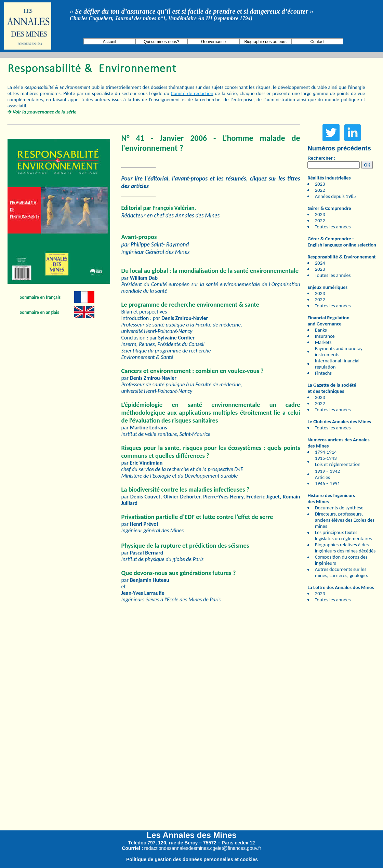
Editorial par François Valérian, (159, 208)
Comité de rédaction (192, 93)
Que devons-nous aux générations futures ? (178, 573)
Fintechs (323, 373)
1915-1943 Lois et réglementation (338, 461)
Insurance (325, 336)
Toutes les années (333, 227)
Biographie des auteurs (265, 42)
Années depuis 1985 (335, 196)
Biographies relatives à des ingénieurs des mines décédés (345, 548)
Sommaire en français (40, 297)
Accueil (110, 42)
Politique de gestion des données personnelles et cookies (192, 859)
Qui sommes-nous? (161, 42)
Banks (321, 330)
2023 (320, 184)
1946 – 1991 (327, 483)
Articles (322, 477)
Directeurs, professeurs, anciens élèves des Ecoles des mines (345, 520)
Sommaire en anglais (39, 312)
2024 (320, 263)
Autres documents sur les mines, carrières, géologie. (342, 572)
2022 (320, 190)
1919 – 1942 (327, 471)
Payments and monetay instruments (339, 351)
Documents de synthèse (339, 508)
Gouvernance (213, 42)
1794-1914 (326, 452)
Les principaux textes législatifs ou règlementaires (344, 535)
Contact (317, 42)
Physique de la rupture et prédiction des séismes (185, 545)
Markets (323, 342)
